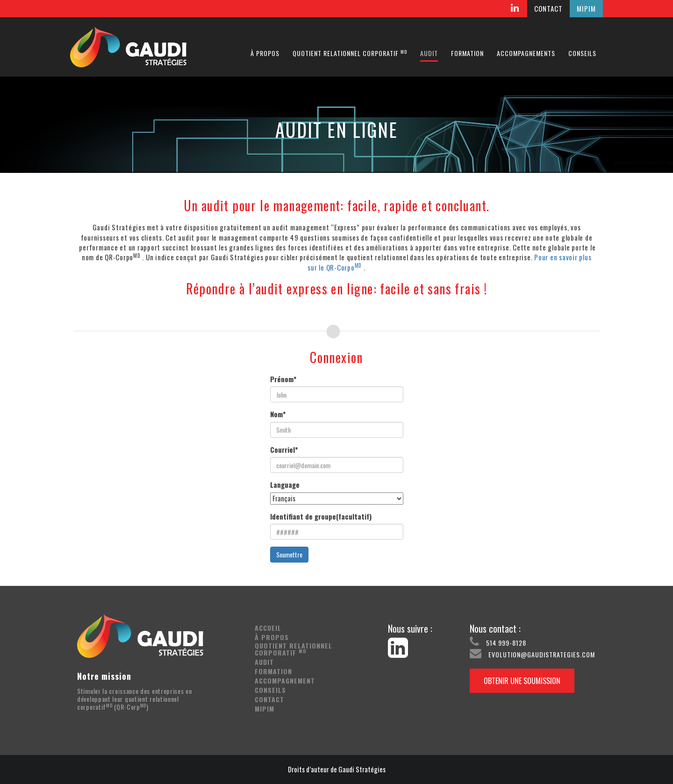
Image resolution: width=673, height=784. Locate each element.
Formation (467, 53)
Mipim (265, 709)
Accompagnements (526, 53)
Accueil (268, 628)
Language (285, 485)
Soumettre (289, 554)
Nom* (278, 414)
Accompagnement (285, 681)
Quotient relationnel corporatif (350, 53)
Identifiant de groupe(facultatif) (321, 517)
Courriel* (284, 450)
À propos (265, 53)
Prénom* (283, 379)
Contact (269, 699)
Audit (429, 53)
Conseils (582, 53)
